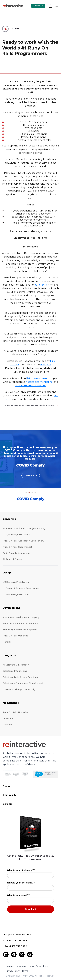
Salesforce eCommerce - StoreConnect (23, 683)
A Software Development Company (21, 617)
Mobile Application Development (20, 630)
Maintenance (11, 703)
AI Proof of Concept (13, 559)
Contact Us (38, 6)
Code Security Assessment (17, 553)
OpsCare (7, 725)
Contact (10, 966)
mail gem (46, 365)
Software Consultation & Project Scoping (24, 528)
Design (7, 573)
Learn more (31, 475)
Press (31, 966)
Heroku (7, 642)
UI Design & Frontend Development (22, 588)
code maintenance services (30, 385)
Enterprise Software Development (21, 624)
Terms (25, 971)
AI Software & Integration (16, 665)
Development (11, 608)
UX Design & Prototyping (16, 582)
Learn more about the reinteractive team (29, 406)
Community (10, 795)
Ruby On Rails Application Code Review (23, 541)
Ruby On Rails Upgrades (15, 636)
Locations (21, 966)
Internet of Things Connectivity (19, 689)
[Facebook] (14, 955)
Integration (10, 655)
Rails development (37, 378)
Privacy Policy (13, 971)
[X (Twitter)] (22, 955)
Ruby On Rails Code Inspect (17, 547)
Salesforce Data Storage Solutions (20, 677)
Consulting (10, 519)
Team (6, 786)
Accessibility (42, 966)
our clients (40, 285)
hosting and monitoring (39, 382)
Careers (8, 804)
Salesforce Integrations (15, 671)
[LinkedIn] (6, 955)
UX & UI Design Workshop (16, 535)
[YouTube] (30, 955)
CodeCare (8, 718)
